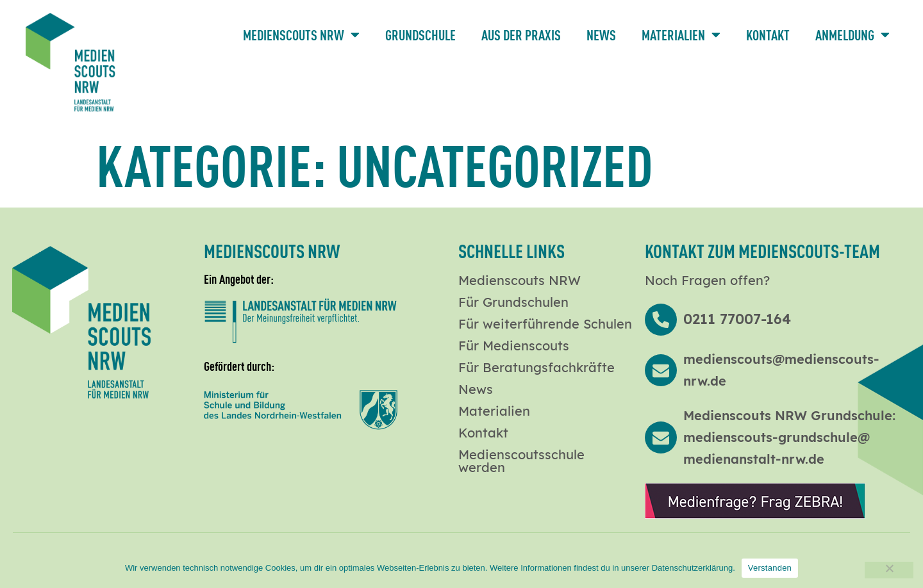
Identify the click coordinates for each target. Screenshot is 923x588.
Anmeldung (852, 35)
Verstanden (770, 568)
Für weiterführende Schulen (545, 324)
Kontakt (768, 34)
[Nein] (889, 570)
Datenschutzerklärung (692, 568)
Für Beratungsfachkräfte (536, 368)
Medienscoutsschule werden (521, 461)
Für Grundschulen (513, 302)
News (601, 34)
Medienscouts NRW (301, 35)
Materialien (681, 35)
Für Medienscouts (514, 346)
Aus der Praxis (521, 34)
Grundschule (420, 34)
